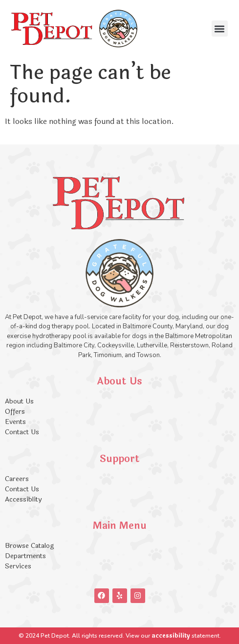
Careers (17, 479)
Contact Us (22, 432)
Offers (16, 412)
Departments (25, 556)
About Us (19, 401)
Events (15, 422)
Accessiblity (23, 499)
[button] (220, 29)
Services (18, 566)
